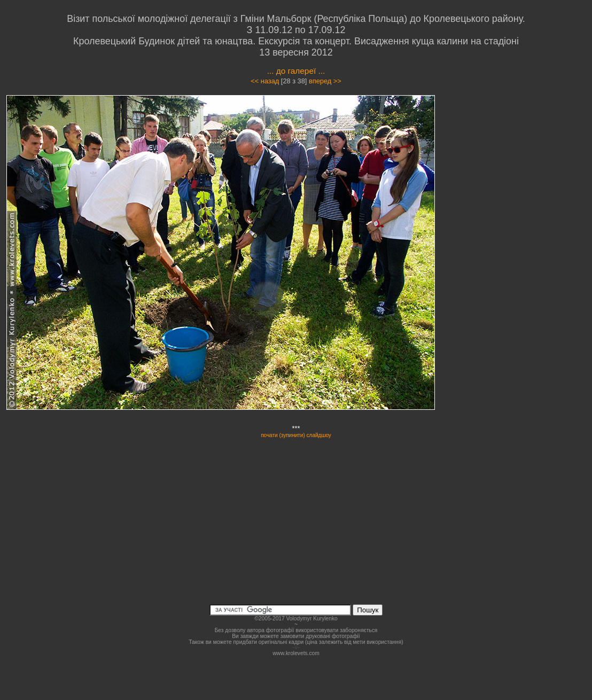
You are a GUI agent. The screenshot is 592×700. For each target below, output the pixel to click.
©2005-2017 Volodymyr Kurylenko (296, 619)
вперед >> (325, 81)
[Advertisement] (524, 190)
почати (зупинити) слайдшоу (296, 435)
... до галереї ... (296, 71)
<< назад (265, 81)
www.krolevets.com (296, 653)
